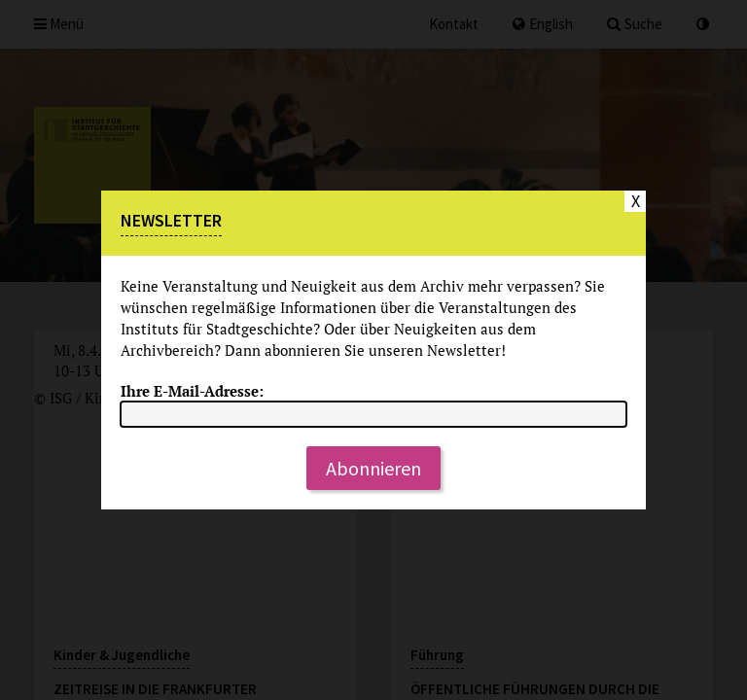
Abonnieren (373, 468)
